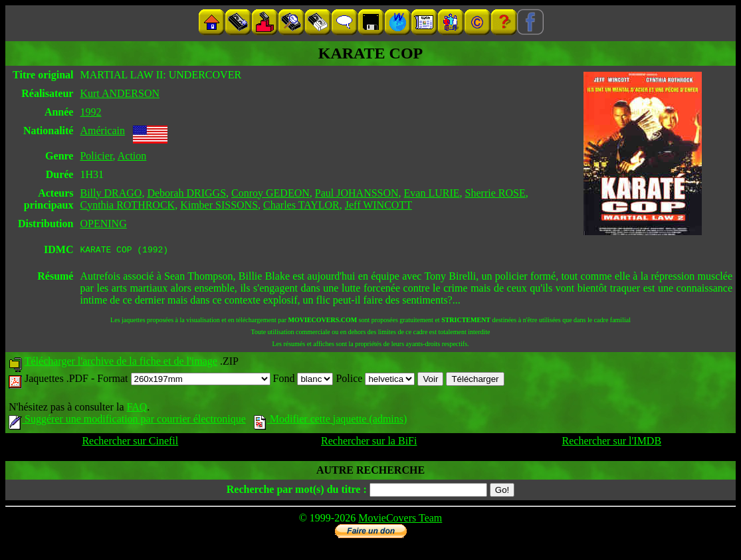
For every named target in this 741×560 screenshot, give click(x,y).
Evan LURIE (432, 193)
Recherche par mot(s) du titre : (297, 491)
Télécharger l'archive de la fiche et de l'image (121, 363)
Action (132, 156)
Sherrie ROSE (495, 193)
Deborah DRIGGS (186, 193)
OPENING (103, 224)
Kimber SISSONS (219, 205)
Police (375, 380)
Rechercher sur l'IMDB (612, 443)
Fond (303, 380)
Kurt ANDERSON (120, 93)
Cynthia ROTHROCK (127, 205)
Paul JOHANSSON (357, 193)
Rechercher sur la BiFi (369, 443)
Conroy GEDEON (270, 193)
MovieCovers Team (400, 520)
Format (183, 380)
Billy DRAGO (111, 193)
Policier (96, 156)
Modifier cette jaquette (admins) (331, 421)
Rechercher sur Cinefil (130, 443)
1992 (90, 112)
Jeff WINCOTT (378, 205)
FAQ (137, 409)
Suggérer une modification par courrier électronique (127, 421)
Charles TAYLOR (301, 205)
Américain (102, 131)
